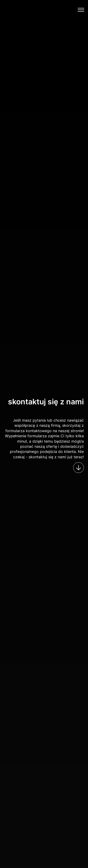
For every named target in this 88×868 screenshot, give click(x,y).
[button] (82, 9)
